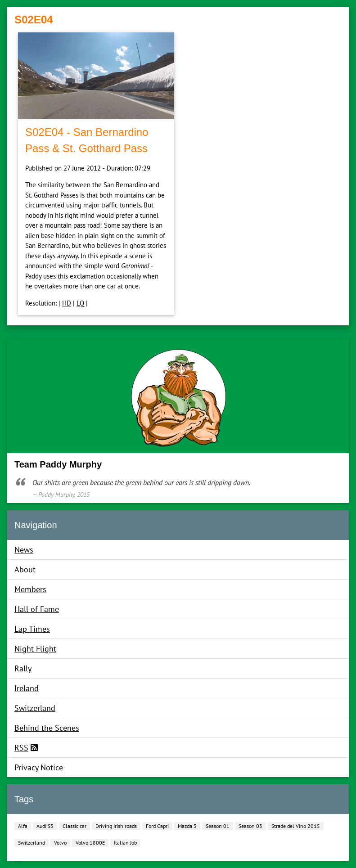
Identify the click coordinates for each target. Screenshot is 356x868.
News (24, 550)
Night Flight (35, 649)
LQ (80, 303)
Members (30, 589)
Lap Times (32, 629)
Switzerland (35, 708)
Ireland (27, 688)
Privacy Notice (39, 767)
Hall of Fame (37, 609)
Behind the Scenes (47, 728)
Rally (23, 668)
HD (67, 303)
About (25, 569)
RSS (21, 748)
